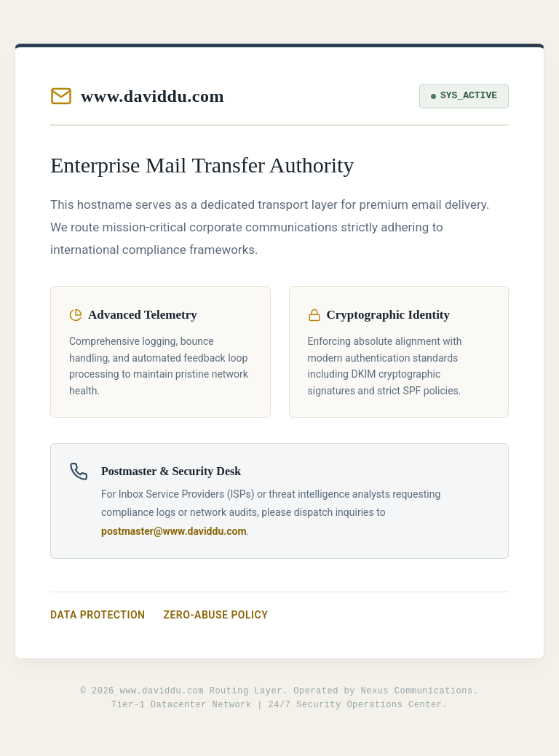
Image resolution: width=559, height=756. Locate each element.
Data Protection (98, 615)
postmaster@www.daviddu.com (174, 531)
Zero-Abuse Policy (216, 615)
